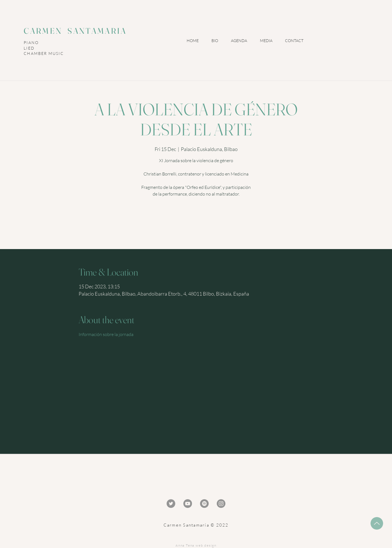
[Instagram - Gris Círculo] (221, 504)
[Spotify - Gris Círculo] (204, 504)
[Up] (377, 523)
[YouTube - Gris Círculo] (188, 504)
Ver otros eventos (196, 225)
